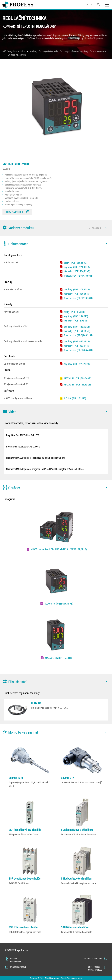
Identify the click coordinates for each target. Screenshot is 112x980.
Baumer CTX (68, 778)
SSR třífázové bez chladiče (23, 927)
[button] (56, 228)
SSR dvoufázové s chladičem (76, 878)
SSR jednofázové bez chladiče (25, 830)
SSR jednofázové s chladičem (77, 830)
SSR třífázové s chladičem (75, 927)
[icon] (106, 228)
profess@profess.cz (18, 967)
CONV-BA (36, 703)
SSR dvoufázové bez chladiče (24, 878)
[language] (89, 5)
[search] (98, 5)
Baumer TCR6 (16, 778)
